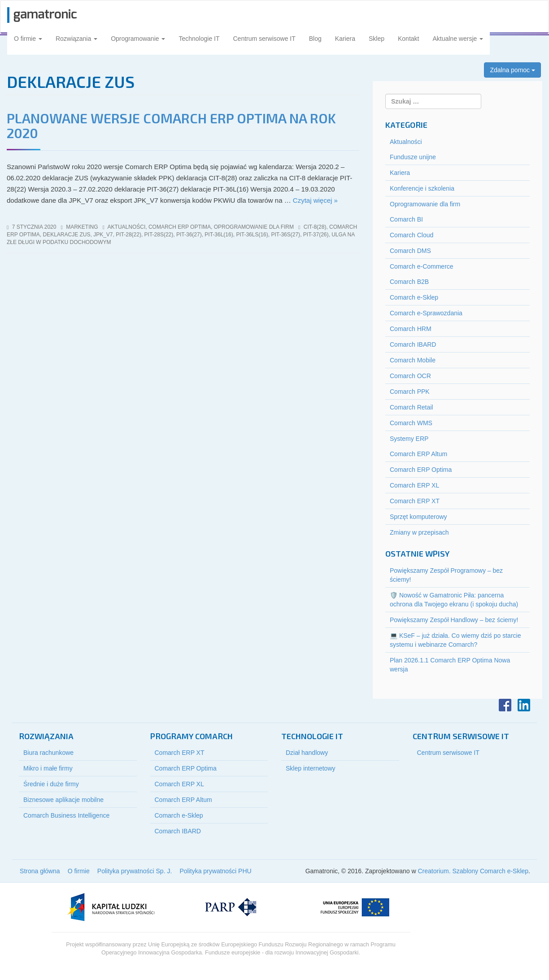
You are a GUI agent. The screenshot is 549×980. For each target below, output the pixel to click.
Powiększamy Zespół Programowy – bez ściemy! (446, 575)
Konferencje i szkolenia (422, 188)
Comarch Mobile (413, 360)
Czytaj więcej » (315, 200)
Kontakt (408, 39)
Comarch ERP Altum (418, 454)
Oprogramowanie (138, 39)
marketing (82, 227)
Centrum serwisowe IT (264, 39)
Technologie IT (199, 39)
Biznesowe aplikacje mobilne (63, 800)
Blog (315, 39)
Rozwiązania (76, 39)
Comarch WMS (411, 423)
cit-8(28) (315, 227)
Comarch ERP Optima (180, 227)
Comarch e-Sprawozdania (426, 313)
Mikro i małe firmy (48, 768)
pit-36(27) (189, 235)
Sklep (377, 39)
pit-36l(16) (219, 235)
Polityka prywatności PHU (215, 871)
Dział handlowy (307, 753)
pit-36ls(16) (252, 235)
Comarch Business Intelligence (66, 815)
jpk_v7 (103, 235)
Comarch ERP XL (414, 485)
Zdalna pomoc (512, 70)
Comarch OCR (410, 376)
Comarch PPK (410, 392)
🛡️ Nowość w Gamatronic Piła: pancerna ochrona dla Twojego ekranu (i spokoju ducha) (454, 600)
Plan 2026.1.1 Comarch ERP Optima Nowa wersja (450, 665)
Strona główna (40, 871)
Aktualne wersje (458, 39)
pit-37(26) (316, 235)
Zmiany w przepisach (419, 532)
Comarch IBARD (413, 344)
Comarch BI (406, 219)
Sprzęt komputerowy (418, 517)
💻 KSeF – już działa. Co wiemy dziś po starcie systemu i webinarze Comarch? (455, 640)
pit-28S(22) (159, 235)
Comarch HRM (411, 329)
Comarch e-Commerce (422, 266)
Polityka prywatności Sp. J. (135, 871)
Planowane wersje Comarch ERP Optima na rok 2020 (171, 125)
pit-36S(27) (285, 235)
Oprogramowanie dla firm (254, 227)
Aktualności (127, 227)
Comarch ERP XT (415, 501)
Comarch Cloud (412, 235)
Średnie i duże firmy (51, 784)
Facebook (505, 705)
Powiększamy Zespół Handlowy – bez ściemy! (454, 620)
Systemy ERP (409, 439)
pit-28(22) (129, 235)
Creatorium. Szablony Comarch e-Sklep (473, 871)
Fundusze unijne (413, 157)
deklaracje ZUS (66, 235)
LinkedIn (524, 705)
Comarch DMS (410, 251)
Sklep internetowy (311, 768)
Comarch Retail (411, 407)
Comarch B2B (409, 282)
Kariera (345, 39)
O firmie (28, 39)
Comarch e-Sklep (414, 297)
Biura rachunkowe (48, 753)
